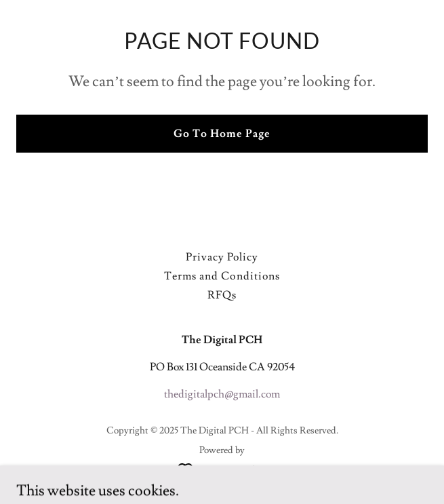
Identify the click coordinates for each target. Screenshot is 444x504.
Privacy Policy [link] (222, 257)
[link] (222, 467)
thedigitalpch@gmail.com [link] (222, 394)
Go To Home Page (222, 134)
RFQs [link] (222, 295)
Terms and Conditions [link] (222, 276)
